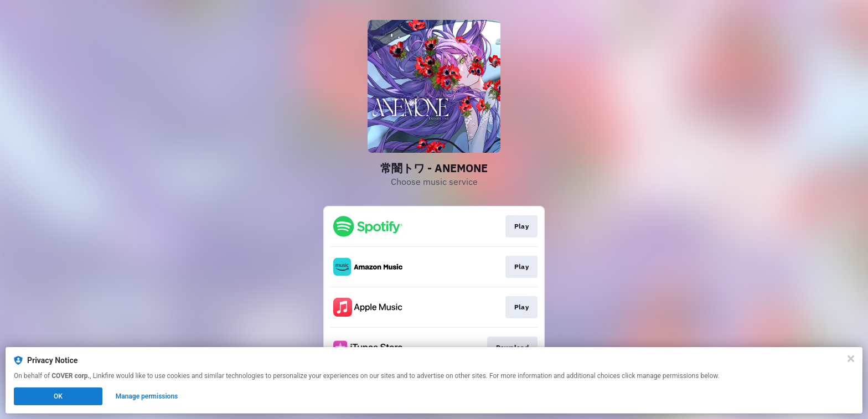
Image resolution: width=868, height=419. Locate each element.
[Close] (851, 359)
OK (58, 396)
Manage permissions (147, 396)
